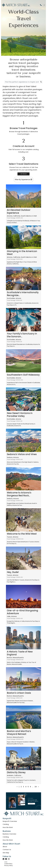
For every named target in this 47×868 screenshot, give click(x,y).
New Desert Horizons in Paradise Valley (20, 415)
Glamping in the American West (22, 253)
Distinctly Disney (16, 772)
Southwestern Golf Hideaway (23, 375)
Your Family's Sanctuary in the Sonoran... (22, 335)
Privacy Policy (9, 866)
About (5, 847)
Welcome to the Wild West (22, 534)
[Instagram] (9, 859)
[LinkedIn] (3, 859)
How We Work (8, 827)
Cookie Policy (8, 864)
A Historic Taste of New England (20, 653)
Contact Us (7, 850)
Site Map (6, 853)
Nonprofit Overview (10, 821)
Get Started (24, 174)
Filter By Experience (23, 180)
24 (36, 787)
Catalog (6, 824)
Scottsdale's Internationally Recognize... (23, 294)
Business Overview (9, 834)
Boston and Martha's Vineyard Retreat (19, 733)
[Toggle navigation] (44, 5)
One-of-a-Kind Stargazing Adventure (22, 612)
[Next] (38, 787)
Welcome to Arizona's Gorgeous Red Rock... (19, 494)
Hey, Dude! (13, 572)
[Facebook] (6, 859)
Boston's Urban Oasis (19, 693)
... (33, 787)
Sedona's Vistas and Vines (22, 454)
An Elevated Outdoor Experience (19, 211)
